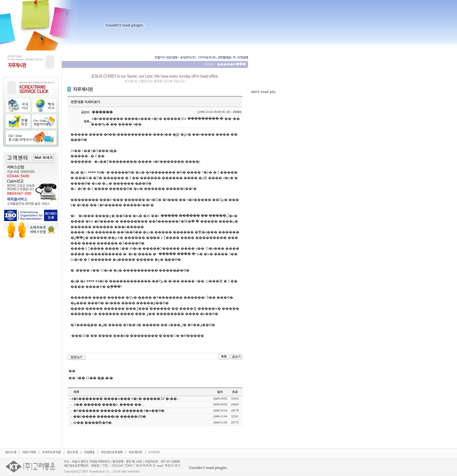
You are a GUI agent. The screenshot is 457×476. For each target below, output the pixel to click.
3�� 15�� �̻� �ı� (95, 378)
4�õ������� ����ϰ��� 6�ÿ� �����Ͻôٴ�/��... (125, 399)
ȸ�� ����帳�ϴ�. (93, 423)
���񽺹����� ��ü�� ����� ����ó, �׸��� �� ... (109, 405)
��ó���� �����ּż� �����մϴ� (110, 416)
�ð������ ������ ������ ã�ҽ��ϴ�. (119, 411)
